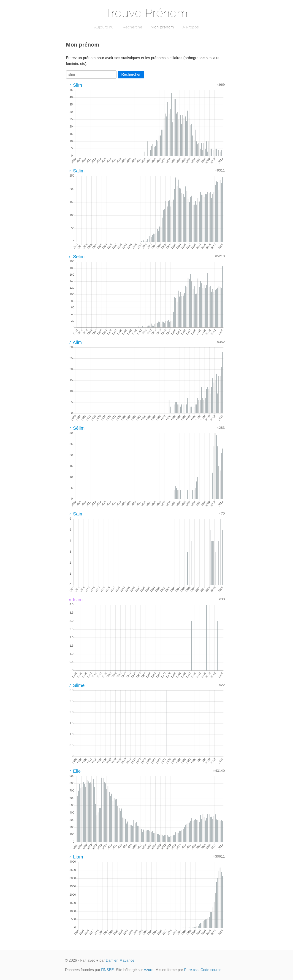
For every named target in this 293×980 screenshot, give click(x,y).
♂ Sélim (76, 428)
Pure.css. (192, 970)
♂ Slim (75, 85)
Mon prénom (162, 27)
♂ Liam (76, 857)
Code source (211, 970)
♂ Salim (76, 171)
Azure (149, 970)
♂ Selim (76, 257)
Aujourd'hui (104, 27)
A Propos (191, 27)
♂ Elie (75, 771)
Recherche (133, 27)
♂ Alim (75, 342)
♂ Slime (76, 685)
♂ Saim (76, 514)
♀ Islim (75, 600)
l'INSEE (107, 970)
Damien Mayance (120, 960)
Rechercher (131, 74)
